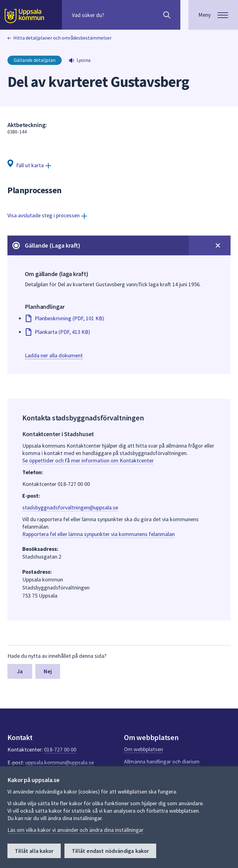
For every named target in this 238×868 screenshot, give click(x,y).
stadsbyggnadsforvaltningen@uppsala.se (70, 507)
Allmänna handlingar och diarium (162, 762)
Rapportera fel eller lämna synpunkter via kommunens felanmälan (99, 534)
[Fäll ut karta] (29, 165)
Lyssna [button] (84, 60)
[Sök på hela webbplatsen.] (112, 15)
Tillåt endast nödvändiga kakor (110, 851)
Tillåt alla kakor (34, 851)
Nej (48, 671)
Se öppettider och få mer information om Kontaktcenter (88, 460)
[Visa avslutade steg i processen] (47, 215)
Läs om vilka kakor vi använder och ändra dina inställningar (75, 830)
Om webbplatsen (143, 749)
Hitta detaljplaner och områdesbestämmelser (62, 38)
